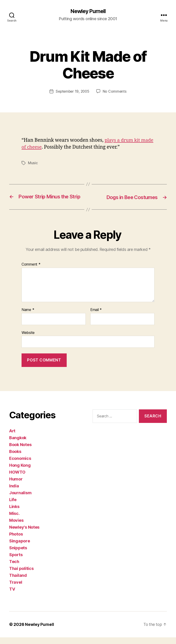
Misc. (14, 520)
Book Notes (20, 451)
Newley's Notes (24, 534)
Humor (16, 486)
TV (12, 596)
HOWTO (17, 479)
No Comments (115, 92)
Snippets (18, 554)
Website (28, 339)
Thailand (18, 582)
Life (13, 506)
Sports (16, 561)
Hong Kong (20, 472)
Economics (20, 465)
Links (14, 513)
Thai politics (21, 575)
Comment (31, 271)
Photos (16, 541)
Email (96, 316)
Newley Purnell (88, 11)
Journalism (20, 499)
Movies (16, 527)
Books (15, 458)
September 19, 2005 (72, 92)
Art (12, 437)
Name (28, 316)
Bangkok (18, 444)
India (14, 493)
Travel (16, 589)
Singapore (20, 548)
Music (33, 163)
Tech (14, 568)
